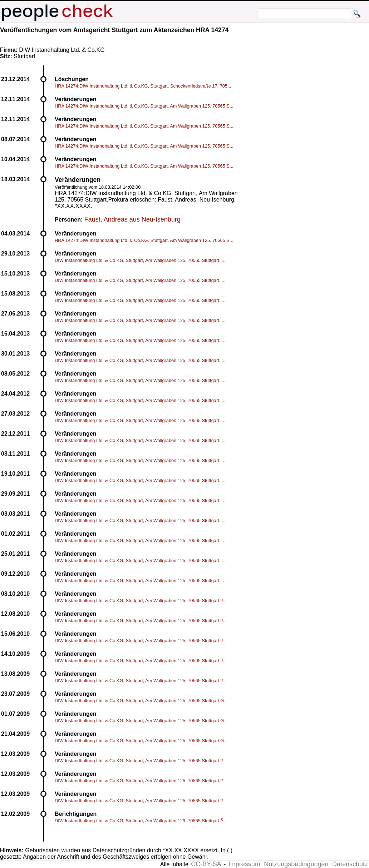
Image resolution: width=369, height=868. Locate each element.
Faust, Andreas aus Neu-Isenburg (132, 219)
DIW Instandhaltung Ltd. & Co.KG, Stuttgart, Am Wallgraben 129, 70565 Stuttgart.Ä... (141, 821)
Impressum (244, 864)
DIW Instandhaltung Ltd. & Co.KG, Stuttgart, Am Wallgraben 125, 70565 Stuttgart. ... (140, 260)
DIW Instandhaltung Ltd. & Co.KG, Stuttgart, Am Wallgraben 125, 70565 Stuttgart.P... (141, 601)
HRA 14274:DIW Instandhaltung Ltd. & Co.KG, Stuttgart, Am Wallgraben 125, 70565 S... (144, 106)
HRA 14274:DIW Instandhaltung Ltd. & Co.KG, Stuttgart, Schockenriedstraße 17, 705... (143, 86)
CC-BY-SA (206, 864)
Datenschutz (350, 864)
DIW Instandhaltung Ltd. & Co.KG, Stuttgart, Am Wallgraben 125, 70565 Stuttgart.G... (141, 701)
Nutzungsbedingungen (296, 864)
